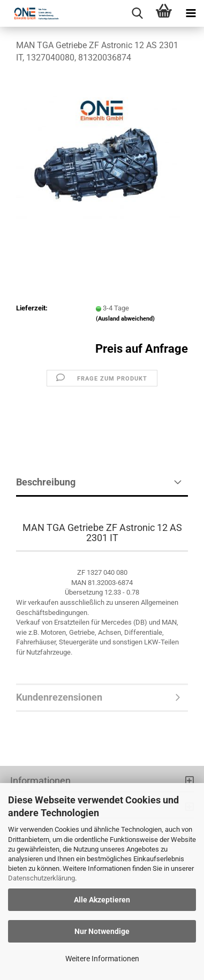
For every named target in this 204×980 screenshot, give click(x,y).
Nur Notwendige (102, 931)
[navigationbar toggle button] (191, 13)
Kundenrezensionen (59, 697)
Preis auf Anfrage (142, 349)
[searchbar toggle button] (137, 13)
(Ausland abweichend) (125, 319)
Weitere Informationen (102, 959)
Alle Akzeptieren (102, 900)
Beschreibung (46, 482)
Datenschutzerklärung (41, 878)
